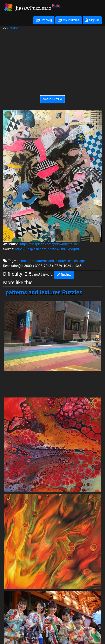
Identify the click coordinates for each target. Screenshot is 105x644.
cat (70, 261)
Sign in (92, 20)
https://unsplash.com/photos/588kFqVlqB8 (47, 249)
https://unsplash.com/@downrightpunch (50, 244)
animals (22, 261)
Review (64, 275)
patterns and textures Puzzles (44, 292)
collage (79, 261)
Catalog (44, 20)
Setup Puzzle (52, 99)
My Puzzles (69, 20)
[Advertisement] (52, 60)
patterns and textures (51, 261)
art (32, 261)
